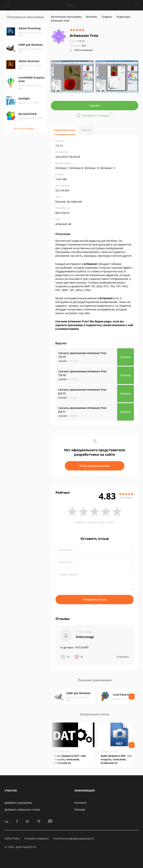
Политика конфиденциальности (73, 838)
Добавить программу (18, 803)
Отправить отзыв (95, 599)
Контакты (81, 803)
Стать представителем (95, 466)
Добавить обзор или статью (22, 810)
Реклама (80, 810)
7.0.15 (77, 41)
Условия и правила (36, 838)
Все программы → (26, 128)
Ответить (123, 657)
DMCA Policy (12, 838)
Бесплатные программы (66, 17)
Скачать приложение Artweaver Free (82, 355)
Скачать (95, 105)
